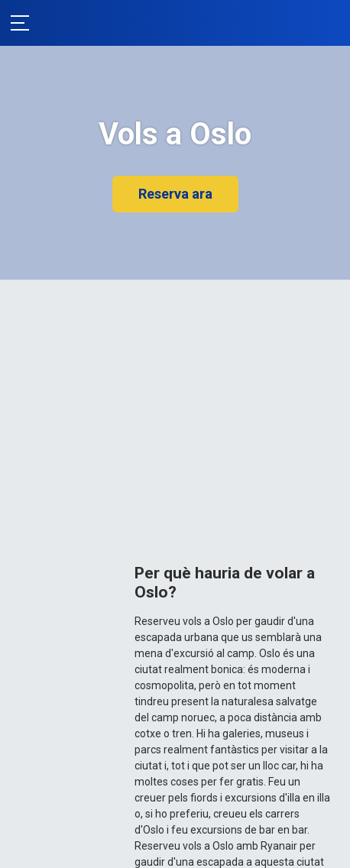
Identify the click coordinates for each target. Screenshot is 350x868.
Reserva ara (175, 194)
